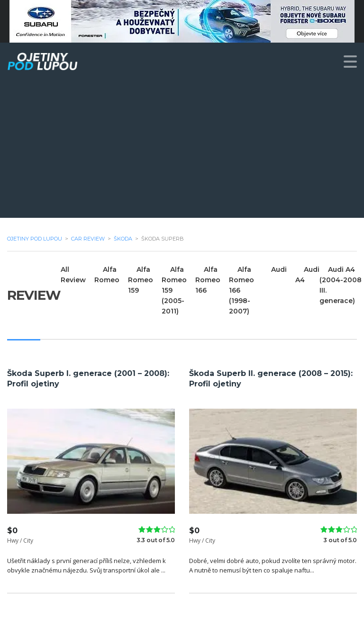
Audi (279, 269)
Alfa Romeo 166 (208, 280)
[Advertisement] (182, 152)
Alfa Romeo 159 (141, 280)
